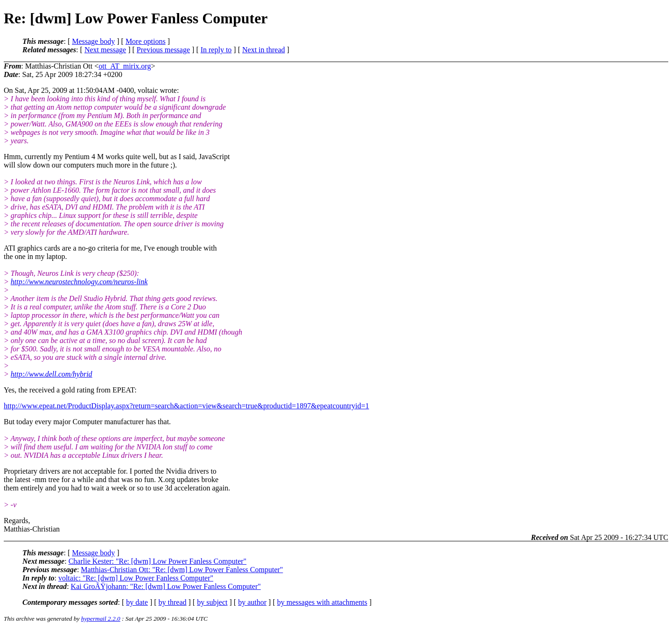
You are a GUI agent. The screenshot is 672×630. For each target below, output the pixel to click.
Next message (105, 50)
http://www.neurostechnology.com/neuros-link (79, 282)
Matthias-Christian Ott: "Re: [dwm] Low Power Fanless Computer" (182, 570)
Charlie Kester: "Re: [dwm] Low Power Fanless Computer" (157, 561)
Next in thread (264, 50)
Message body (93, 41)
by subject (212, 602)
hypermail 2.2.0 (101, 619)
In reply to (216, 50)
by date (137, 602)
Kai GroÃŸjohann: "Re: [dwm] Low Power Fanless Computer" (166, 586)
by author (252, 602)
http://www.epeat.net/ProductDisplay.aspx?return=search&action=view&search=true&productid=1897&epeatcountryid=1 (186, 406)
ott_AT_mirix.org (125, 66)
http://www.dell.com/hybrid (52, 374)
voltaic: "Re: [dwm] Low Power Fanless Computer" (136, 578)
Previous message (163, 50)
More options (146, 41)
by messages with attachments (322, 602)
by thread (173, 602)
